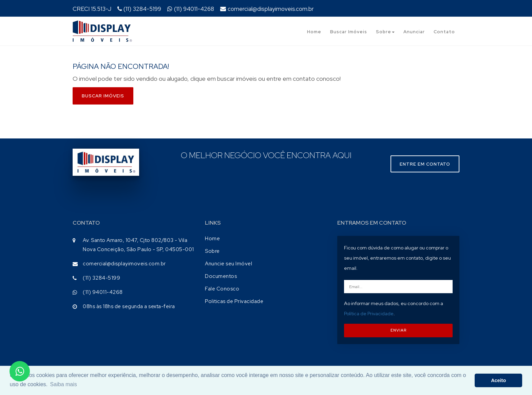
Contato (444, 32)
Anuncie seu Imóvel (229, 264)
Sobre (385, 32)
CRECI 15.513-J (92, 9)
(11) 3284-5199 (139, 9)
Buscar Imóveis (349, 32)
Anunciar (414, 32)
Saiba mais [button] (64, 384)
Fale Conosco (222, 289)
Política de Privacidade (369, 314)
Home (314, 32)
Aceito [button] (498, 380)
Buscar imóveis (103, 96)
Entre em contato (425, 164)
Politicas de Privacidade (234, 301)
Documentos (221, 276)
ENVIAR (398, 330)
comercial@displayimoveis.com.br (267, 9)
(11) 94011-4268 (191, 9)
